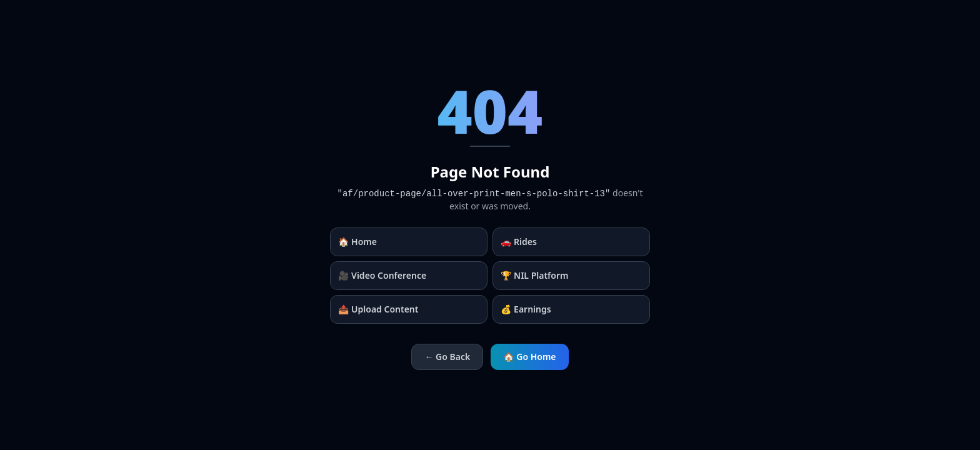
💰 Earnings (526, 309)
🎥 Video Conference (382, 275)
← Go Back (447, 357)
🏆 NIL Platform (534, 275)
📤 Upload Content (378, 309)
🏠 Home (357, 242)
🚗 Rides (519, 242)
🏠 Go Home (529, 357)
